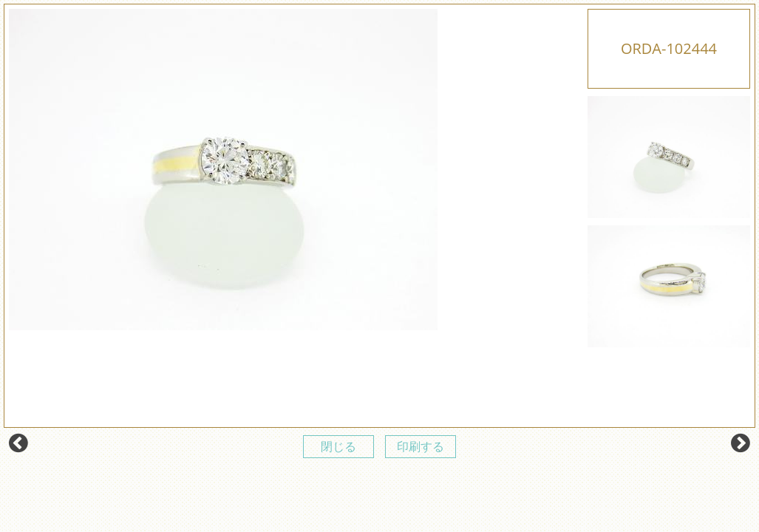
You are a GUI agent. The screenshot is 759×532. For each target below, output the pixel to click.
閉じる (338, 446)
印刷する (421, 446)
